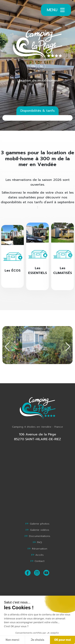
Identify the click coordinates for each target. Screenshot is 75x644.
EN (33, 66)
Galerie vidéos (37, 530)
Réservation (37, 549)
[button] (68, 347)
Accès (37, 555)
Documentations (37, 536)
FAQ (37, 542)
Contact (37, 561)
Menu (56, 10)
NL (42, 66)
